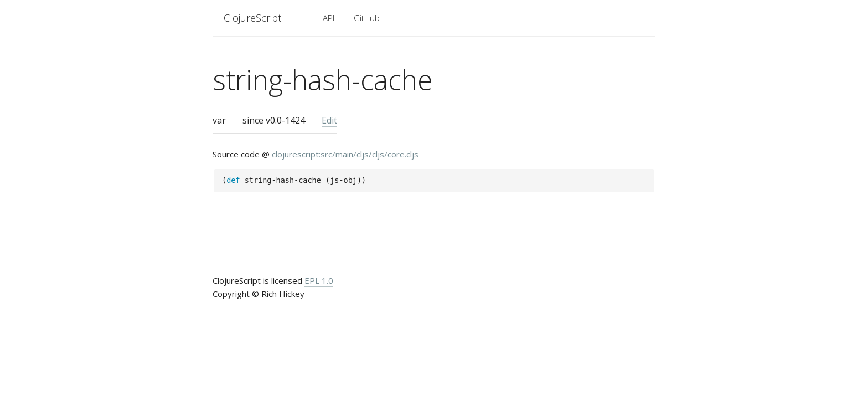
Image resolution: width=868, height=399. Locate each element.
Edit (329, 120)
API (329, 18)
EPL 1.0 (319, 280)
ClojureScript (252, 18)
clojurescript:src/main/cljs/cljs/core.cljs (345, 154)
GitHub (367, 18)
